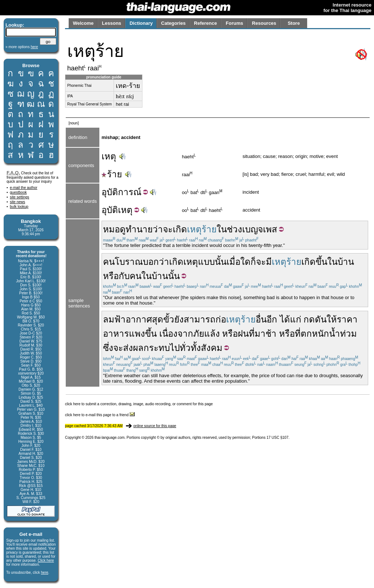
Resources (264, 23)
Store (294, 23)
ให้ (332, 319)
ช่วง (234, 229)
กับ (124, 276)
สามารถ (200, 319)
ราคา (347, 319)
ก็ (253, 262)
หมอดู (114, 229)
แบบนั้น (212, 262)
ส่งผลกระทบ (146, 348)
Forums (234, 23)
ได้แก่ (291, 319)
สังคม (212, 348)
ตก (306, 334)
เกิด (180, 229)
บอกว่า (156, 262)
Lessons (112, 23)
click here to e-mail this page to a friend (100, 415)
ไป (175, 348)
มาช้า (266, 334)
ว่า (158, 229)
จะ (168, 229)
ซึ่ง (108, 348)
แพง (137, 334)
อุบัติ (110, 192)
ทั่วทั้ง (190, 348)
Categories (173, 23)
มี (269, 262)
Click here (46, 560)
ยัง (179, 319)
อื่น (261, 319)
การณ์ (130, 192)
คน (136, 276)
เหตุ (109, 156)
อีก (272, 319)
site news (18, 202)
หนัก (320, 334)
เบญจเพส (260, 229)
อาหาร (116, 334)
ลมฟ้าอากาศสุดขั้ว (139, 319)
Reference (205, 23)
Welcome (83, 23)
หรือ (111, 276)
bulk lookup (19, 207)
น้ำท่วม (343, 334)
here (45, 572)
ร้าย (112, 174)
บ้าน (346, 262)
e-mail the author (24, 188)
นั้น (174, 276)
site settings (20, 197)
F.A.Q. (13, 173)
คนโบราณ (123, 262)
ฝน (243, 334)
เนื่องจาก (176, 334)
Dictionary (141, 23)
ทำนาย (139, 229)
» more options (22, 47)
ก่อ (221, 319)
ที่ (252, 334)
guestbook (18, 192)
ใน (222, 229)
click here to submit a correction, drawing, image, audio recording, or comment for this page (139, 404)
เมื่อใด (238, 262)
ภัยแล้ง (207, 334)
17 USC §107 (278, 438)
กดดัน (315, 319)
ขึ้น (151, 334)
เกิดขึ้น (314, 262)
